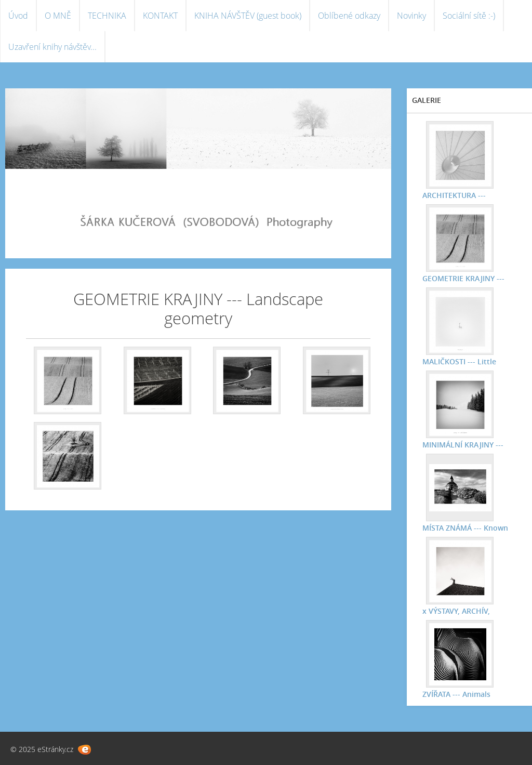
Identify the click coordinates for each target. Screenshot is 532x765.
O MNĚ (58, 16)
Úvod (18, 16)
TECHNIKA (107, 16)
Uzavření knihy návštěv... (52, 47)
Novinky (411, 16)
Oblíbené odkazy (349, 16)
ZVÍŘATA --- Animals (456, 694)
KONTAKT (160, 16)
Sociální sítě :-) (469, 16)
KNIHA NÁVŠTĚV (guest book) (248, 16)
